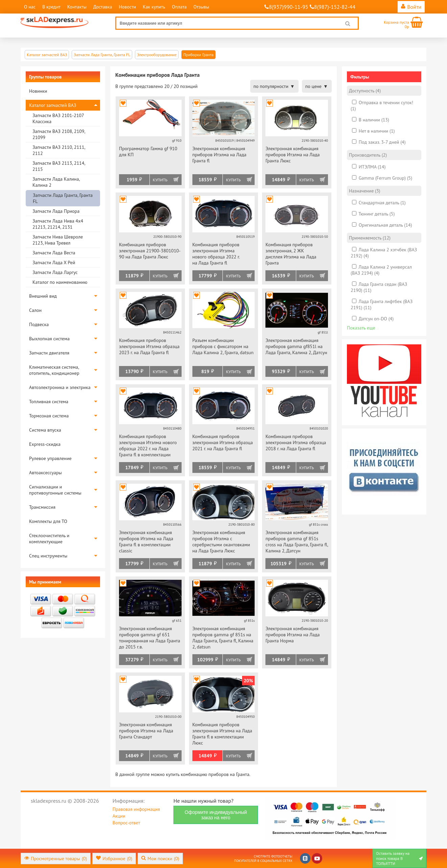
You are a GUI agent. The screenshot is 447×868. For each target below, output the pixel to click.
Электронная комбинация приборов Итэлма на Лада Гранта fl (219, 155)
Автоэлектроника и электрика (60, 387)
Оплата (179, 7)
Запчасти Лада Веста (54, 253)
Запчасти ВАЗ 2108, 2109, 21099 (59, 134)
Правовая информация (136, 809)
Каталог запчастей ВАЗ (53, 105)
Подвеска (39, 324)
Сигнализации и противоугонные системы (55, 490)
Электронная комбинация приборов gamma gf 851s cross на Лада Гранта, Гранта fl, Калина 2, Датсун (297, 542)
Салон (35, 310)
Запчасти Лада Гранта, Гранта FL (63, 198)
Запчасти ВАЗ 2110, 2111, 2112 (59, 150)
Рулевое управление (50, 458)
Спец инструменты (48, 556)
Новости (127, 7)
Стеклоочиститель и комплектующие (49, 539)
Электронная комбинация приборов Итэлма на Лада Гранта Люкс (292, 155)
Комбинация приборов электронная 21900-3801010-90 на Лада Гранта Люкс (150, 251)
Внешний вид (43, 296)
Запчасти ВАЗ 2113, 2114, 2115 (59, 166)
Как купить (154, 7)
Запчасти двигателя (49, 353)
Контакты (77, 7)
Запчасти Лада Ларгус (55, 272)
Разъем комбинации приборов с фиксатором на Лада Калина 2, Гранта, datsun (223, 346)
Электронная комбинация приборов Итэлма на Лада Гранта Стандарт (146, 731)
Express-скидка (45, 444)
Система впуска (45, 430)
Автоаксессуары (45, 473)
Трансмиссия (42, 507)
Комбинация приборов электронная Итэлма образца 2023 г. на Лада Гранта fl (149, 346)
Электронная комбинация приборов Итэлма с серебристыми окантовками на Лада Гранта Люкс (221, 542)
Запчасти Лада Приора (56, 211)
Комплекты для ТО (48, 521)
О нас (30, 7)
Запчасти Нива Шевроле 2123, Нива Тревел (58, 240)
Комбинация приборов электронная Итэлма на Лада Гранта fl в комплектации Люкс (222, 734)
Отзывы (201, 7)
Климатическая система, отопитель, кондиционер (54, 370)
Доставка (103, 7)
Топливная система (49, 402)
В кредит (51, 7)
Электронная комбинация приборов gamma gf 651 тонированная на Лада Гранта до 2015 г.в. (150, 638)
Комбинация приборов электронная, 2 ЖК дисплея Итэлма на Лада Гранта (291, 254)
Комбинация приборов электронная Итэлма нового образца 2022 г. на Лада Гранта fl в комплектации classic (148, 446)
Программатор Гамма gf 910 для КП (148, 152)
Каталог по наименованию (60, 282)
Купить (160, 180)
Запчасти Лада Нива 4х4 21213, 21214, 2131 (58, 224)
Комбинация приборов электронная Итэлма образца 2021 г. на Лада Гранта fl (223, 442)
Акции (119, 816)
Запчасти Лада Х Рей (54, 262)
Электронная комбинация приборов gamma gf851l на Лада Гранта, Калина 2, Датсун (296, 346)
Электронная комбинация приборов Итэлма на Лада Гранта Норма (292, 635)
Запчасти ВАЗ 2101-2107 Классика (58, 118)
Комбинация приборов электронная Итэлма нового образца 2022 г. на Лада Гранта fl (216, 254)
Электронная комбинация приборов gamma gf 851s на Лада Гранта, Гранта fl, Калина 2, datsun (223, 638)
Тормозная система (49, 416)
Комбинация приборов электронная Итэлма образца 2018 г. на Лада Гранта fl (296, 442)
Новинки (38, 91)
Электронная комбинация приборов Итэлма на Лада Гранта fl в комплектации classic (146, 542)
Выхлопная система (49, 339)
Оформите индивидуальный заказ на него (216, 815)
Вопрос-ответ (126, 823)
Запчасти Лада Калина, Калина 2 (56, 182)
